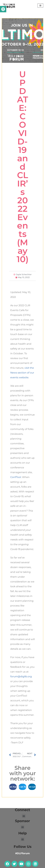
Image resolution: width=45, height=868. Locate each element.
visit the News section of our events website (22, 373)
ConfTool (16, 477)
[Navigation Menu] (40, 6)
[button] (3, 9)
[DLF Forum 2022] (9, 6)
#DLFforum (22, 853)
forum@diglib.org (21, 676)
